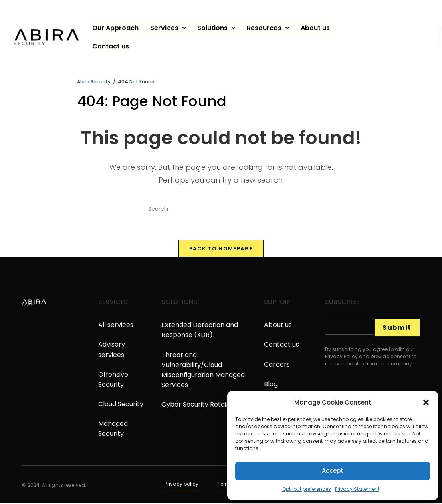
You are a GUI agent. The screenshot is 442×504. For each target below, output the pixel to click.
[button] (426, 402)
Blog (271, 385)
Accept (333, 471)
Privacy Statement (357, 489)
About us (318, 25)
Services (169, 25)
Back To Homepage (221, 250)
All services (116, 326)
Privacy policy (182, 485)
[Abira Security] (94, 82)
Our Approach (116, 25)
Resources (270, 25)
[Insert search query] (221, 209)
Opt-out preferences (307, 489)
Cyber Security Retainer (199, 406)
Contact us (111, 44)
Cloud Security (121, 405)
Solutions (218, 25)
